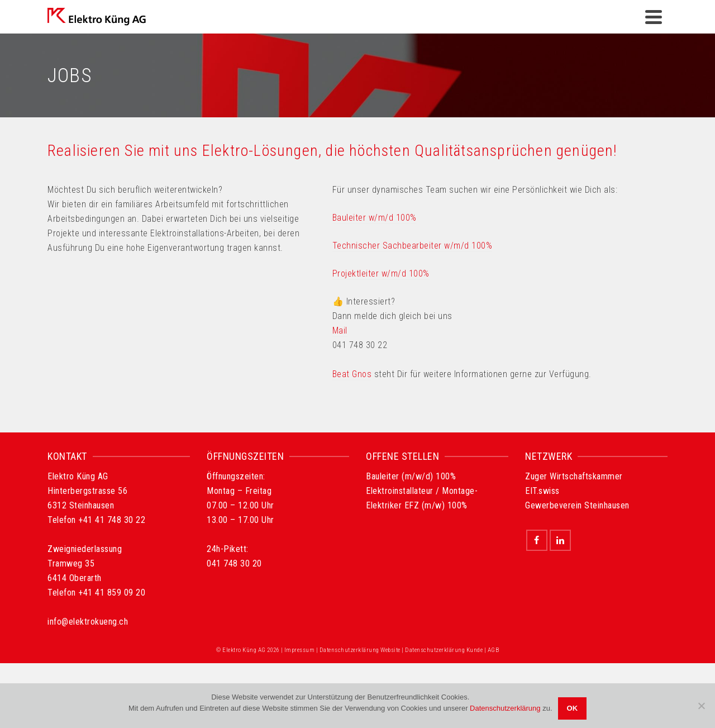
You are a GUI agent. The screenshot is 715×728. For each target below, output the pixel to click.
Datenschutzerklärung (505, 708)
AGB (494, 650)
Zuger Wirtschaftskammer (574, 476)
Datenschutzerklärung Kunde (444, 650)
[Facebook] (537, 540)
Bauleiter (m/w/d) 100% (411, 476)
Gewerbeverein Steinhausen (577, 505)
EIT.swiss (542, 491)
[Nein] (701, 706)
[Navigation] (654, 17)
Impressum (300, 650)
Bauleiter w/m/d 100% (375, 218)
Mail (340, 330)
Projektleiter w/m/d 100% (381, 273)
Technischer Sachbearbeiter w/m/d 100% (413, 246)
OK (573, 708)
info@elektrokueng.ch (88, 622)
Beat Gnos (352, 374)
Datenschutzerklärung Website (360, 650)
